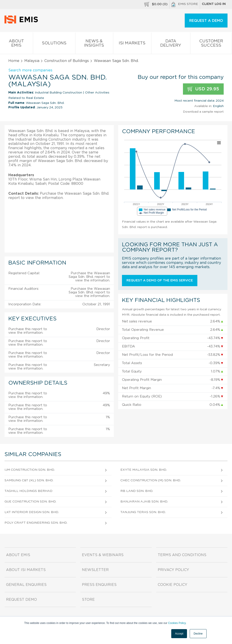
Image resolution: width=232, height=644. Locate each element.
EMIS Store (185, 5)
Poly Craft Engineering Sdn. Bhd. (36, 523)
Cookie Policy (172, 585)
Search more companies (30, 70)
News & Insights (94, 44)
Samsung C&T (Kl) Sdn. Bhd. (29, 480)
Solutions (54, 44)
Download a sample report (203, 112)
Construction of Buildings (67, 61)
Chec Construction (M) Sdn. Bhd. (151, 480)
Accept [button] (179, 634)
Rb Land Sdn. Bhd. (137, 491)
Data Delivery (171, 44)
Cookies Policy (177, 623)
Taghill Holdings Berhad (28, 491)
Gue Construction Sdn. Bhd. (30, 502)
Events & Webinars (103, 555)
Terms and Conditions (182, 555)
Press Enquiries (99, 585)
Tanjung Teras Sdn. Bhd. (143, 512)
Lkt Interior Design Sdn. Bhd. (32, 512)
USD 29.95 (203, 89)
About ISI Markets (26, 570)
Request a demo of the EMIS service (160, 281)
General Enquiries (26, 585)
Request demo (21, 600)
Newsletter (95, 570)
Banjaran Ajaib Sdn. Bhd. (144, 502)
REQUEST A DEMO (206, 21)
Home (14, 61)
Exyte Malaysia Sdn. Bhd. (144, 470)
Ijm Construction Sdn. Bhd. (30, 470)
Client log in (214, 4)
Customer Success (211, 44)
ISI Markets (132, 44)
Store (88, 600)
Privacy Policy (173, 570)
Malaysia (32, 61)
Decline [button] (198, 634)
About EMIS (16, 44)
